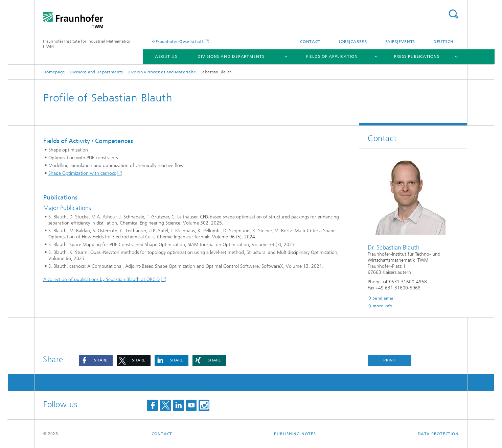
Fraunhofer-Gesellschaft (180, 41)
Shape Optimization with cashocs (82, 173)
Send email (384, 298)
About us (166, 56)
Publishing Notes (295, 434)
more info (383, 306)
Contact (310, 42)
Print (390, 360)
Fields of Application (332, 56)
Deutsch (443, 42)
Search (453, 14)
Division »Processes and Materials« (162, 72)
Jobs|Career (353, 42)
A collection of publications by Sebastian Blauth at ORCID (101, 279)
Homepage (54, 72)
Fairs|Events (400, 42)
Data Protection (438, 434)
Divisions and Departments (231, 56)
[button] (96, 360)
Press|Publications (417, 56)
